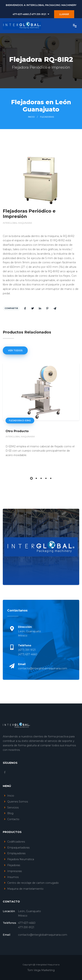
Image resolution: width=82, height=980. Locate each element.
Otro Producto (17, 431)
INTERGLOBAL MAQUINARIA (17, 223)
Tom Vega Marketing (41, 970)
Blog (10, 813)
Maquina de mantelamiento (25, 889)
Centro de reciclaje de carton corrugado (33, 883)
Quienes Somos (18, 802)
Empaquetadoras (18, 848)
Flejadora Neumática (21, 859)
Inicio (31, 117)
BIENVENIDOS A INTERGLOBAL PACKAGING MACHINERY (41, 5)
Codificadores (16, 842)
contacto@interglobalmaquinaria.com (43, 668)
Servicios (13, 808)
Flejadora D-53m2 (20, 420)
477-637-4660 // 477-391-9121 (29, 14)
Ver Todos (15, 350)
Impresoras (15, 871)
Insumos (13, 877)
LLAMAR (64, 14)
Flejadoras (14, 865)
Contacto (13, 819)
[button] (31, 478)
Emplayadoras (16, 853)
